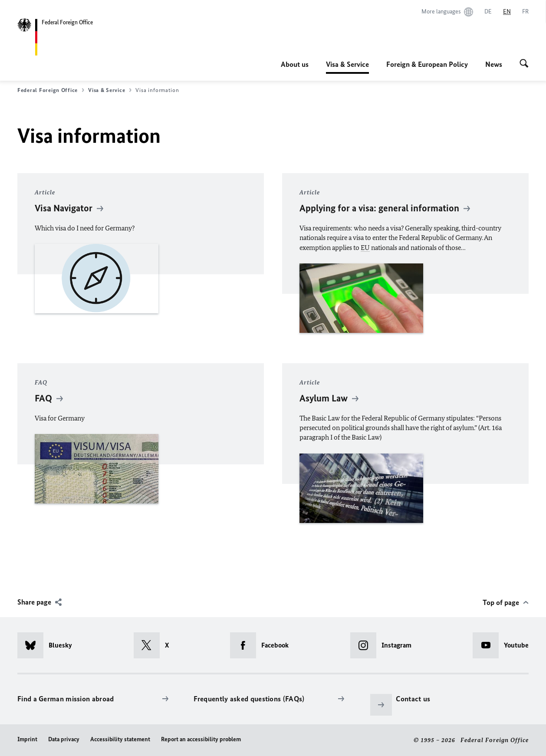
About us (295, 64)
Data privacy (64, 739)
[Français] (525, 12)
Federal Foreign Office (51, 90)
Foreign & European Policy (427, 64)
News (494, 64)
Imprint (27, 739)
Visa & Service (347, 64)
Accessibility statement (120, 739)
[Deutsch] (488, 12)
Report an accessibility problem (201, 739)
